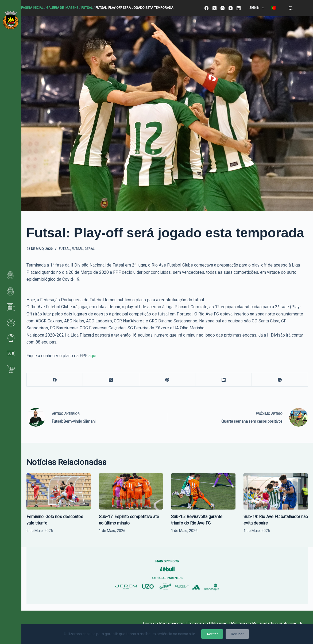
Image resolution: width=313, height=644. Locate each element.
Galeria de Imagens (62, 8)
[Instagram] (223, 8)
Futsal (87, 8)
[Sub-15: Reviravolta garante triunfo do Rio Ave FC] (203, 491)
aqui (92, 356)
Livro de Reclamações (164, 624)
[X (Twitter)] (215, 8)
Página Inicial (32, 8)
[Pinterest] (167, 380)
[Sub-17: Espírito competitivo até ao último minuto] (131, 491)
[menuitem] (273, 8)
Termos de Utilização (208, 624)
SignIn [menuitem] (258, 8)
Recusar (237, 634)
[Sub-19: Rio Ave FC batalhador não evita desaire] (276, 491)
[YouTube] (231, 8)
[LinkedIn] (239, 8)
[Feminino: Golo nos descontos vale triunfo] (59, 491)
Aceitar (212, 634)
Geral (89, 249)
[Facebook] (206, 8)
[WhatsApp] (280, 380)
